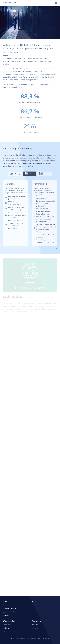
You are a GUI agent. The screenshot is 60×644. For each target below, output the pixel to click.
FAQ (5, 632)
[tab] (25, 248)
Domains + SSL (9, 612)
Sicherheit (7, 628)
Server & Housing (9, 605)
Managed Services (10, 608)
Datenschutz (20, 639)
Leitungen (7, 615)
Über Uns (35, 625)
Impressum (32, 639)
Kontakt (34, 605)
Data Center (8, 625)
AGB (12, 639)
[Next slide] (55, 248)
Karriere (35, 628)
